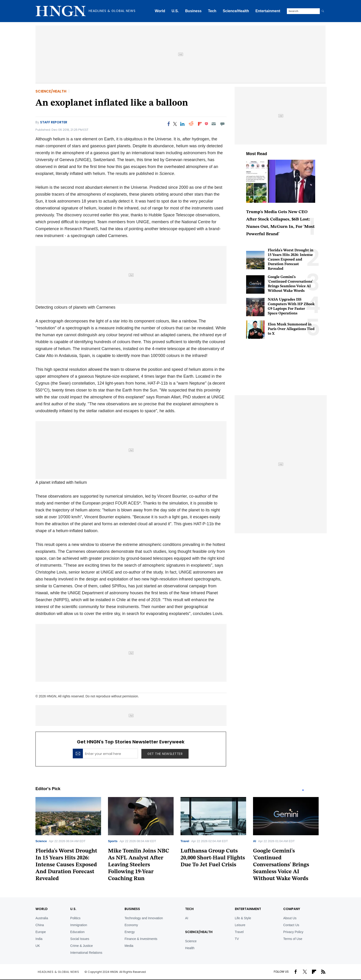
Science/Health (236, 11)
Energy (130, 932)
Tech (212, 11)
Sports (113, 841)
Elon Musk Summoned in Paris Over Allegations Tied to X (291, 329)
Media (129, 946)
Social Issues (80, 939)
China (40, 925)
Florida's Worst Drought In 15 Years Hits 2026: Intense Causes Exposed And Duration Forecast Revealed (66, 865)
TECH (189, 909)
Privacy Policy (293, 932)
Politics (75, 918)
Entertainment (268, 11)
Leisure (240, 925)
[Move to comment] (223, 124)
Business (193, 11)
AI (255, 841)
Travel (185, 841)
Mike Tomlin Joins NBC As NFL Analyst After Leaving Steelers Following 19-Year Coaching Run (139, 865)
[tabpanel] (72, 841)
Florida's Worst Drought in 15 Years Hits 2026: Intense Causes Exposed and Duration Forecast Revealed (291, 260)
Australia (42, 918)
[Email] (214, 124)
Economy (131, 925)
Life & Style (243, 918)
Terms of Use (293, 939)
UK (38, 946)
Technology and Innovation (144, 918)
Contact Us (291, 925)
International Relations (86, 953)
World (160, 11)
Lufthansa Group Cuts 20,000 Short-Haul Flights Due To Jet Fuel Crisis (213, 858)
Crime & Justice (82, 946)
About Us (290, 918)
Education (77, 932)
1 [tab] (303, 790)
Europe (41, 932)
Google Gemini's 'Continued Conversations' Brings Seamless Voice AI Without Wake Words (281, 865)
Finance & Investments (141, 939)
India (39, 939)
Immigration (79, 925)
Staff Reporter (54, 122)
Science (41, 841)
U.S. (175, 11)
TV (237, 939)
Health (190, 948)
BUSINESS (132, 909)
